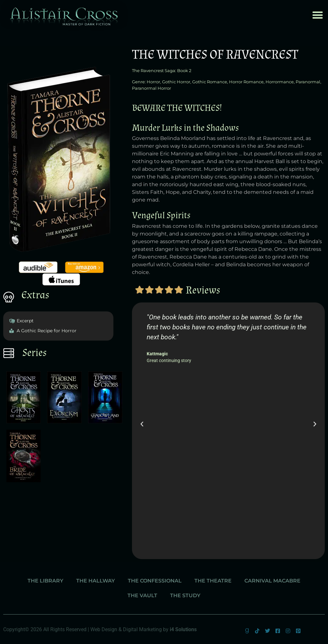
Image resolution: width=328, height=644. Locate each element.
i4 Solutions (183, 629)
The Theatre (213, 581)
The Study (185, 595)
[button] (318, 15)
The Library (45, 581)
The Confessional (155, 581)
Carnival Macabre (272, 581)
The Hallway (96, 581)
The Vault (142, 595)
